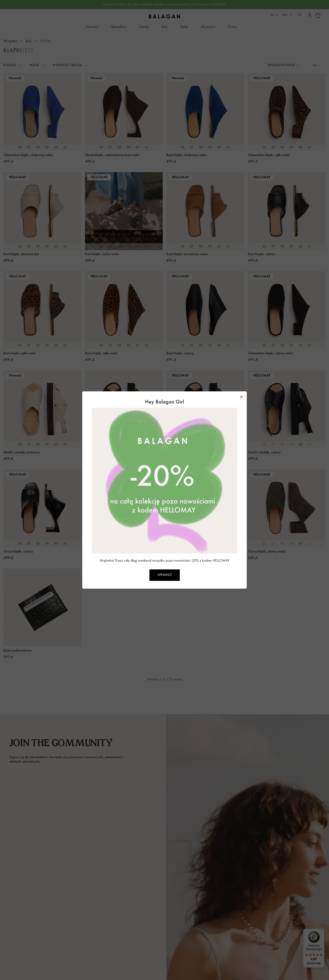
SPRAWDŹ (165, 575)
